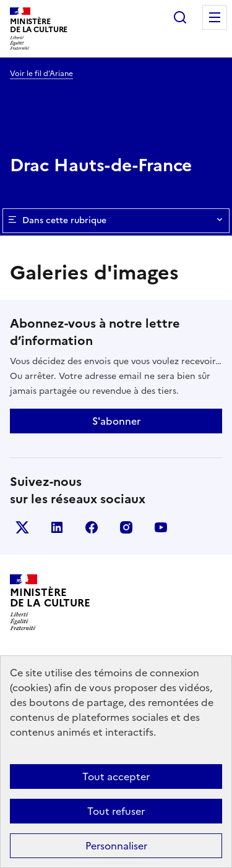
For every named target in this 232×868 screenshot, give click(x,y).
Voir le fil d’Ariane (41, 74)
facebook (92, 527)
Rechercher (180, 17)
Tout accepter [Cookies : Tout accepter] (116, 777)
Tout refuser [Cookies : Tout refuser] (116, 811)
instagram (126, 527)
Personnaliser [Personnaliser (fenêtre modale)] (116, 846)
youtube (161, 527)
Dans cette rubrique (116, 221)
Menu (215, 17)
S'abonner (116, 421)
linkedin (57, 527)
